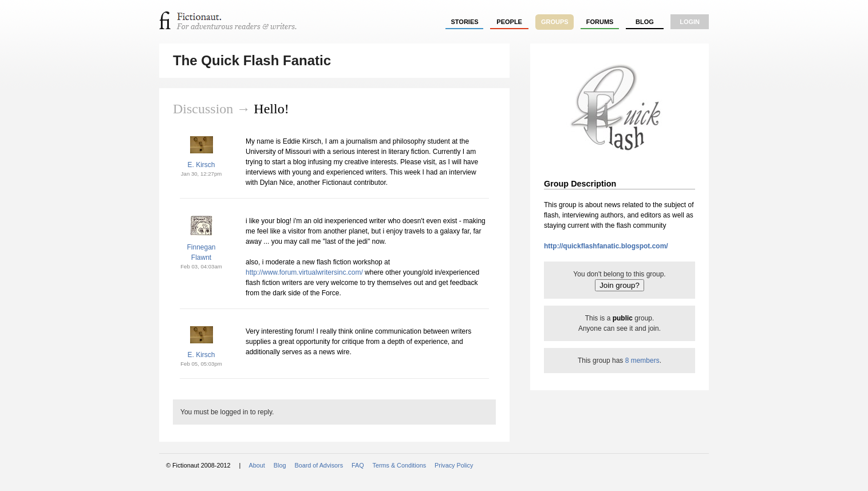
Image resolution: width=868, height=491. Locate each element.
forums (600, 22)
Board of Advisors (319, 465)
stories (465, 22)
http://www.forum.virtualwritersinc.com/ (304, 272)
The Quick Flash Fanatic (252, 60)
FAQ (358, 465)
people (509, 22)
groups (555, 22)
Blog (645, 22)
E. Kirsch (201, 165)
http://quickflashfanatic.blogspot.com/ (606, 246)
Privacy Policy (454, 465)
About (257, 465)
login (690, 22)
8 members (642, 361)
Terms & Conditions (400, 465)
